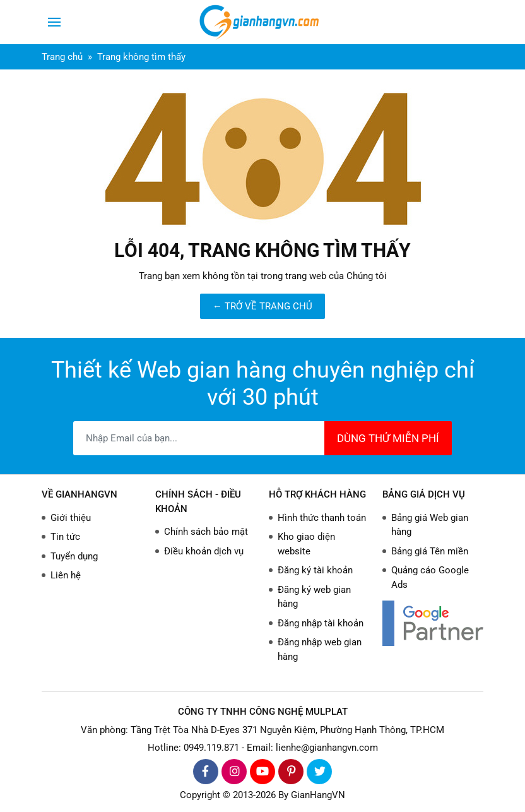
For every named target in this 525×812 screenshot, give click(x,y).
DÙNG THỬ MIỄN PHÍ (388, 438)
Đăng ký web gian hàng (314, 597)
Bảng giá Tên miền (430, 551)
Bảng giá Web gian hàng (430, 525)
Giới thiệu (71, 518)
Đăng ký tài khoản (315, 570)
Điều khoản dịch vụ (204, 551)
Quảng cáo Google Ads (430, 577)
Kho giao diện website (306, 544)
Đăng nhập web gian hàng (320, 649)
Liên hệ (66, 575)
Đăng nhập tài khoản (321, 623)
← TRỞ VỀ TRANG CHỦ (262, 306)
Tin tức (65, 537)
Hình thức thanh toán (322, 518)
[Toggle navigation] (54, 22)
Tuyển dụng (74, 556)
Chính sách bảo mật (206, 532)
